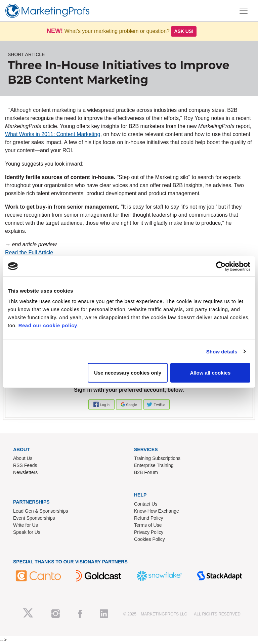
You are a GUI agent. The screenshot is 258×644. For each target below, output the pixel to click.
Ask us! (184, 31)
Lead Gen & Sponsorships (40, 511)
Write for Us (26, 525)
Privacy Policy (149, 532)
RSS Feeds (25, 465)
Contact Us (146, 504)
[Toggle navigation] (244, 11)
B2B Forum (146, 472)
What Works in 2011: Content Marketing (53, 134)
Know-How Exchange (157, 511)
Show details (222, 351)
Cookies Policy (149, 539)
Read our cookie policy (48, 325)
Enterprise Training (154, 465)
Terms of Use (148, 525)
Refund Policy (148, 518)
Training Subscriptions (157, 458)
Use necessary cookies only (128, 373)
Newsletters (25, 472)
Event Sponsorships (34, 518)
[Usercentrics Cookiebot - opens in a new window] (221, 266)
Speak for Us (27, 532)
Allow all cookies (210, 373)
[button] (102, 404)
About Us (23, 458)
